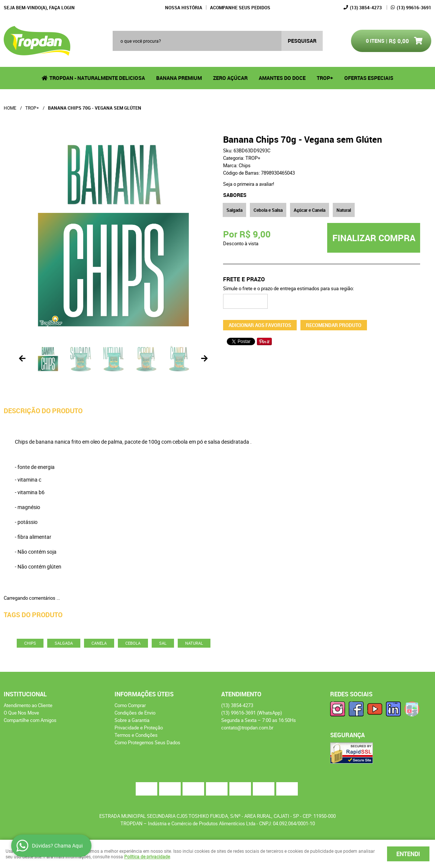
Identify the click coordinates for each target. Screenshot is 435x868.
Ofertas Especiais (369, 78)
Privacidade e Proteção (139, 728)
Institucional (25, 694)
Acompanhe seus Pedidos (240, 7)
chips (30, 643)
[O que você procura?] (302, 41)
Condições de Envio (135, 713)
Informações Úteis (144, 694)
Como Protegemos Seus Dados (147, 742)
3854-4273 (366, 7)
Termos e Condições (136, 735)
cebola (133, 643)
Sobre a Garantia (132, 720)
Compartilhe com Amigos (30, 720)
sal (163, 643)
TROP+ (325, 78)
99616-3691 (414, 7)
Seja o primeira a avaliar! (249, 184)
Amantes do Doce (282, 78)
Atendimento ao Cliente (28, 705)
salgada (64, 643)
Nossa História (184, 7)
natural (194, 643)
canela (99, 643)
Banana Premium (179, 78)
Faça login (62, 7)
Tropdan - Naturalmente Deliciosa (97, 78)
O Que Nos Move (21, 713)
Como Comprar (130, 705)
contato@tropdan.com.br (247, 728)
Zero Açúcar (230, 78)
